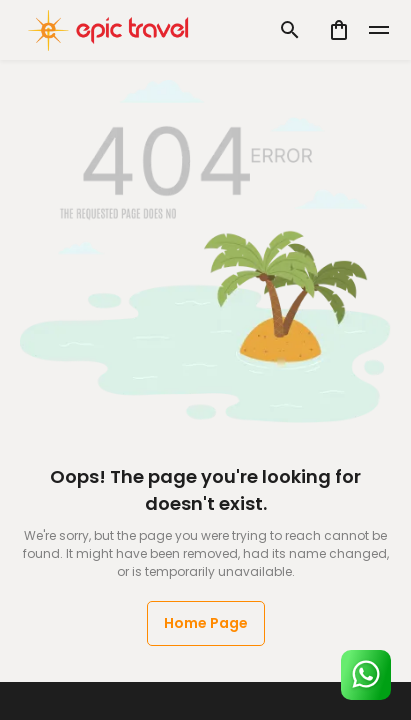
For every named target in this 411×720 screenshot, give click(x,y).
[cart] (339, 30)
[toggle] (379, 30)
